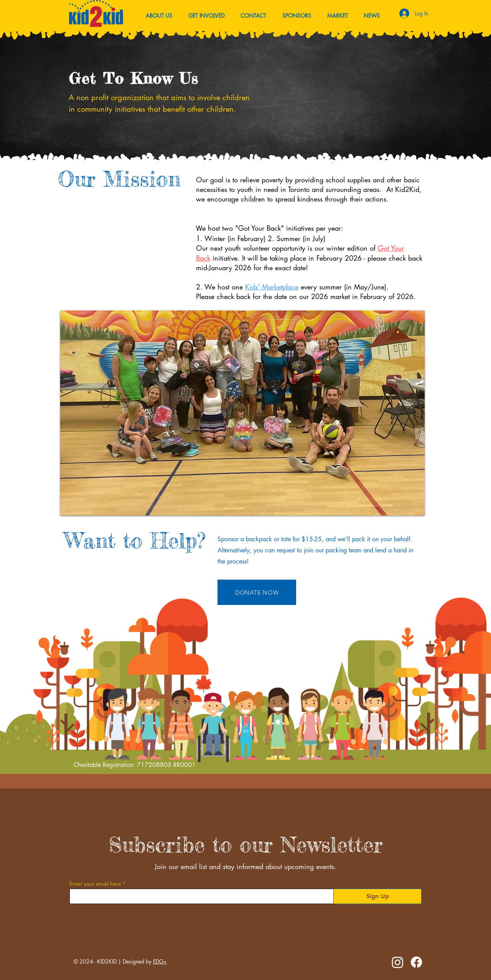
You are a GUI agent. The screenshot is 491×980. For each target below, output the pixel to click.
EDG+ (160, 961)
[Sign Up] (377, 896)
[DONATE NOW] (257, 592)
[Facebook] (416, 962)
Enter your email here (95, 884)
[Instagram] (398, 962)
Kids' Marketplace (272, 287)
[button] (372, 16)
